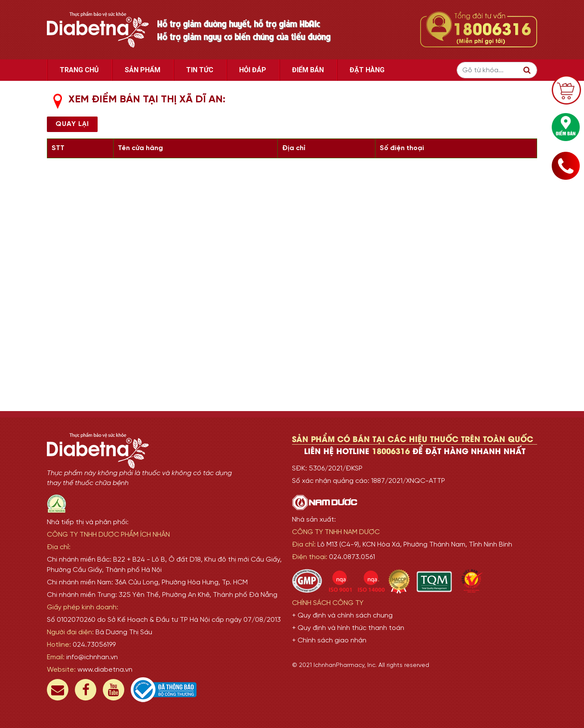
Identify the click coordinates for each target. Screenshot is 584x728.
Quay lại (72, 124)
